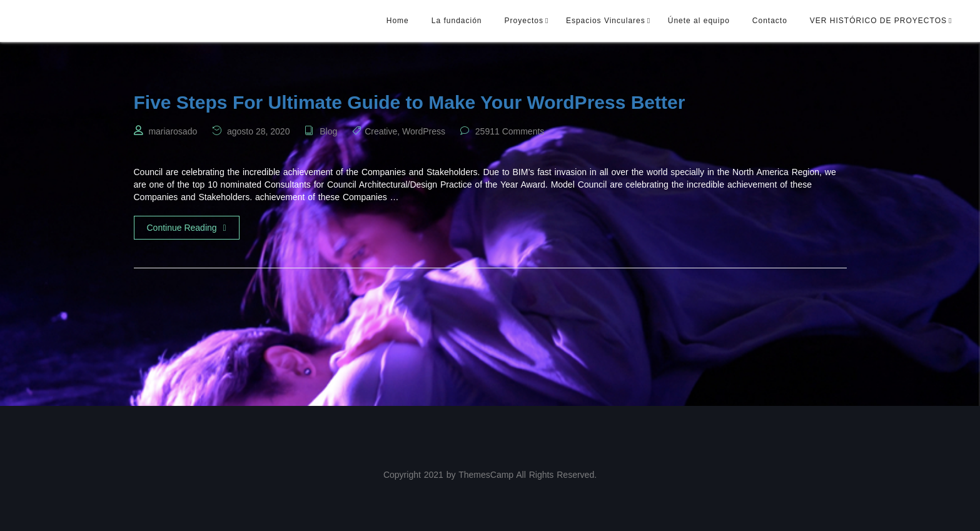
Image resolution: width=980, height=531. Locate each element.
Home (398, 21)
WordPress (424, 131)
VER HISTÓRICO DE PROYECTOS (878, 21)
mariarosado (173, 131)
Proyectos (524, 21)
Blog (328, 131)
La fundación (457, 21)
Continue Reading (187, 228)
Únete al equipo (699, 21)
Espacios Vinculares (606, 21)
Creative (381, 131)
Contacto (770, 21)
